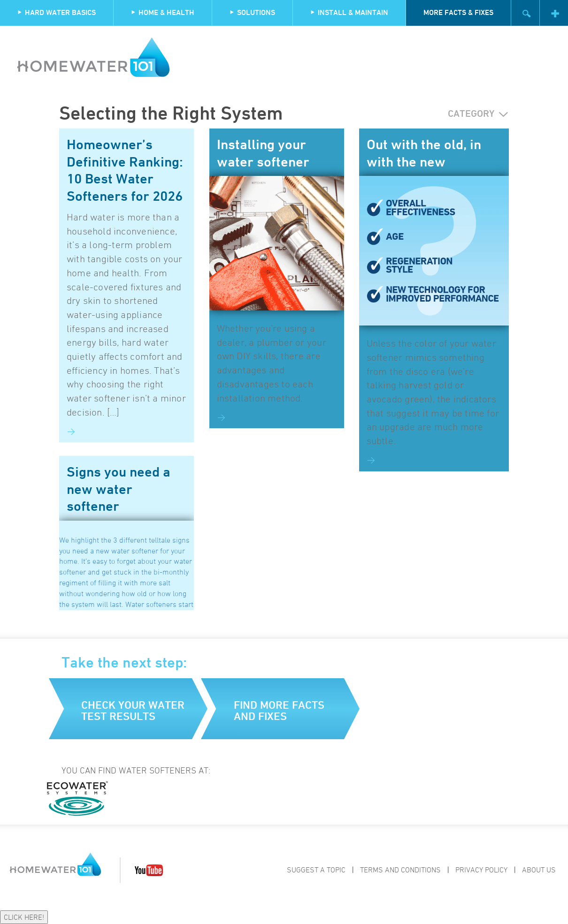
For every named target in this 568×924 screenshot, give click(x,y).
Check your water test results (133, 710)
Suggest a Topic (316, 870)
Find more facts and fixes (279, 710)
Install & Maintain (349, 12)
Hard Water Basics (57, 12)
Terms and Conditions (400, 870)
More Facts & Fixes (458, 12)
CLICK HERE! (24, 917)
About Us (539, 870)
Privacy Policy (481, 870)
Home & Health (163, 12)
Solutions (252, 12)
